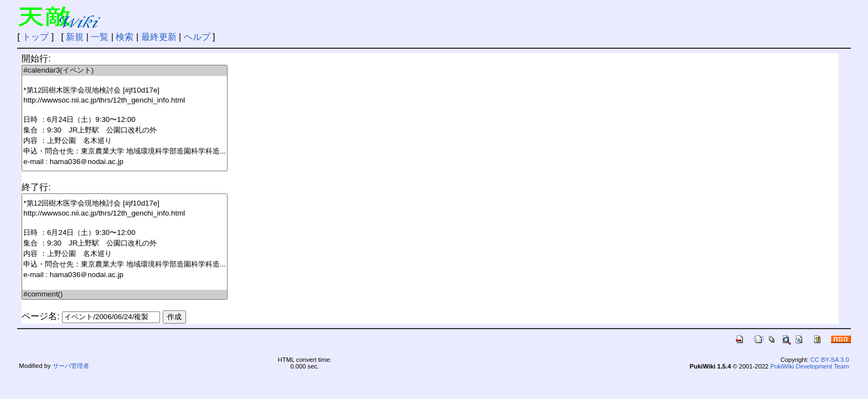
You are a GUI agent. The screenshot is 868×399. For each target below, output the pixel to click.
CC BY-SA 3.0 (830, 360)
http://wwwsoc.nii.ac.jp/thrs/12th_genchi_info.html (125, 101)
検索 (125, 37)
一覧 (100, 37)
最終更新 (159, 37)
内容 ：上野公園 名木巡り (125, 141)
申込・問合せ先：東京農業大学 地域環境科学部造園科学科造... (125, 152)
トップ (35, 37)
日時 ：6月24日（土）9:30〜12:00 (125, 120)
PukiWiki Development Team (809, 366)
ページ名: (40, 316)
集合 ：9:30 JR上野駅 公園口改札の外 (125, 131)
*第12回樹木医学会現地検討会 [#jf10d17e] (125, 91)
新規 (75, 37)
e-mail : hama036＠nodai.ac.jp (125, 162)
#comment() (125, 295)
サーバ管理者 (71, 366)
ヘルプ (197, 37)
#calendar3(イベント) (125, 71)
